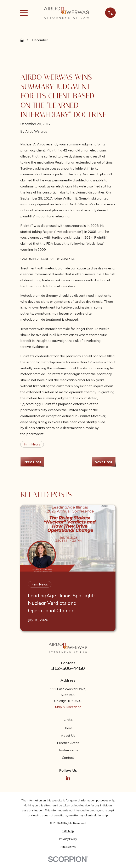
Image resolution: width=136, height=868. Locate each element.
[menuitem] (68, 831)
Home (68, 728)
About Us (68, 735)
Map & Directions (68, 707)
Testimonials (68, 750)
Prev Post (32, 462)
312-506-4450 (68, 668)
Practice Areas (68, 743)
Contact (68, 758)
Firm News (32, 444)
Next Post (103, 462)
